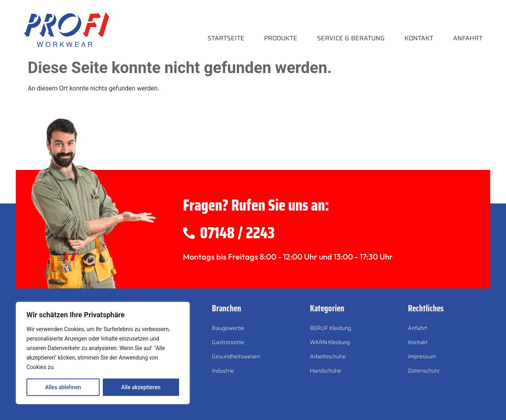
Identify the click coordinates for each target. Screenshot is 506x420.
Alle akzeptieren (141, 387)
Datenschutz (424, 371)
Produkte (281, 38)
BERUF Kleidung (330, 328)
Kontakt (419, 38)
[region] (103, 353)
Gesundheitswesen (236, 356)
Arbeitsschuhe (328, 356)
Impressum (422, 356)
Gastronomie (228, 342)
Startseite (226, 38)
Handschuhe (326, 371)
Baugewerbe (228, 328)
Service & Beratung (351, 38)
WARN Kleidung (330, 342)
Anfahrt (468, 38)
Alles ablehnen (63, 387)
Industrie (223, 371)
